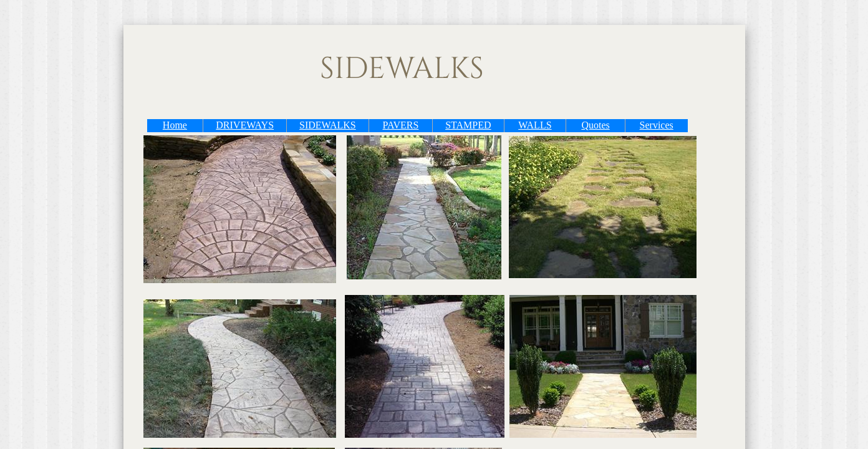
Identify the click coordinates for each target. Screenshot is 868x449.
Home (175, 125)
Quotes (595, 125)
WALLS (535, 125)
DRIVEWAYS (245, 125)
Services (657, 125)
